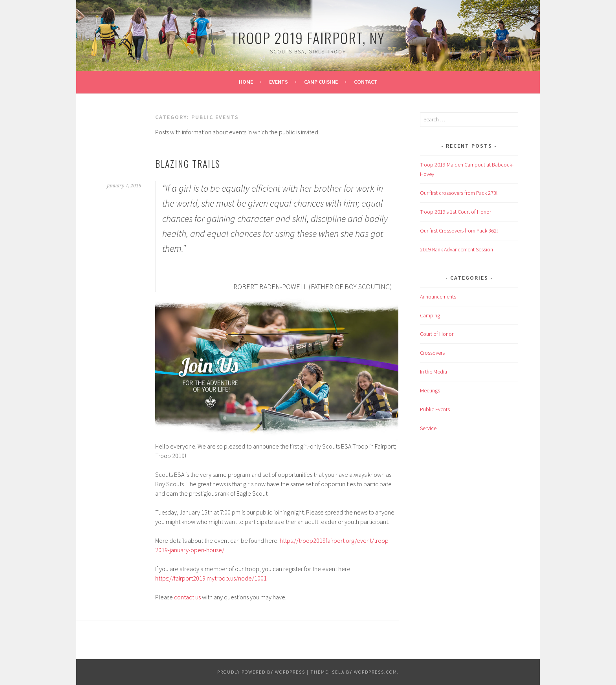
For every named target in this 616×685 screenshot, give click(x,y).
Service (428, 428)
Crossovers (432, 353)
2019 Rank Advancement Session (456, 249)
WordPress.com (376, 672)
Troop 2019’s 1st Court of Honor (456, 212)
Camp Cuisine (321, 82)
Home (246, 82)
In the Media (434, 372)
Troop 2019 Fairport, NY (308, 38)
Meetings (430, 390)
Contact (366, 82)
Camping (430, 315)
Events (279, 82)
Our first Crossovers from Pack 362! (459, 231)
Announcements (438, 297)
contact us (187, 597)
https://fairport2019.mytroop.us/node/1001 (211, 578)
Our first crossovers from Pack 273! (459, 193)
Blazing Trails (188, 163)
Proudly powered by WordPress (261, 672)
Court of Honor (437, 334)
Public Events (435, 409)
